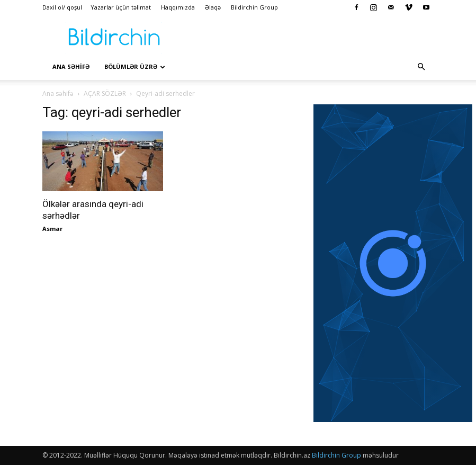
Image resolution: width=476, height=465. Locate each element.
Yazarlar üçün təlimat (121, 7)
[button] (421, 67)
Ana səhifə (58, 93)
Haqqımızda (178, 7)
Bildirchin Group (254, 7)
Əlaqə (213, 7)
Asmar (52, 229)
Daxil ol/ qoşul (62, 7)
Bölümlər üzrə (135, 66)
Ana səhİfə (71, 66)
